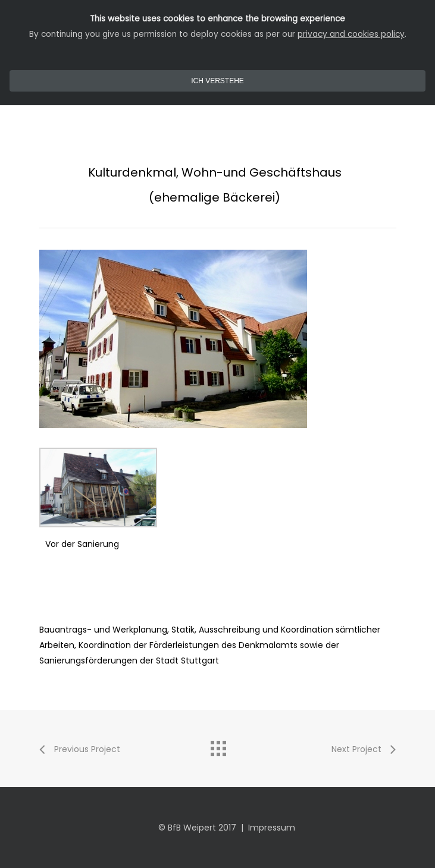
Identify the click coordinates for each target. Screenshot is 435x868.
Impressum (272, 828)
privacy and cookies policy (351, 34)
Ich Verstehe (217, 81)
